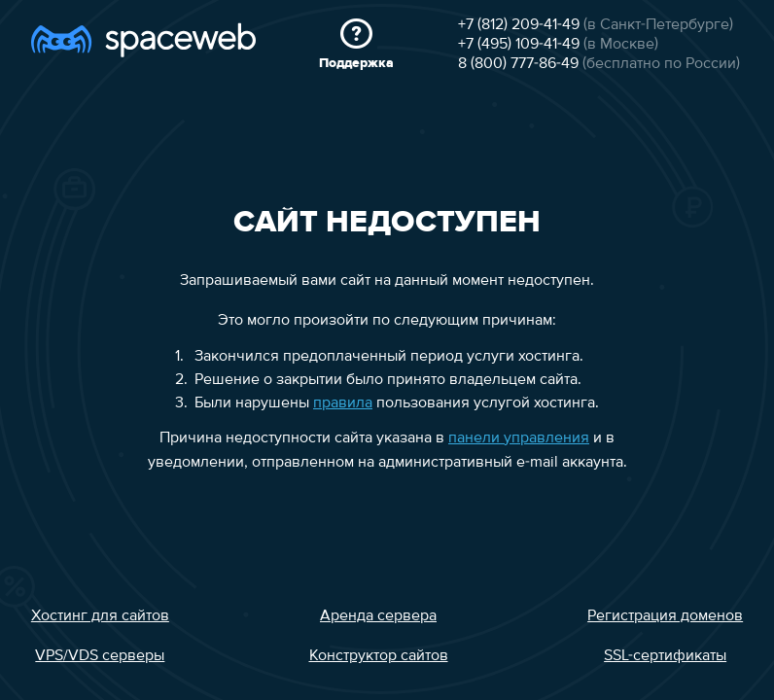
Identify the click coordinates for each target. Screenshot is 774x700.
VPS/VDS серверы (100, 656)
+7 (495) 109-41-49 (519, 45)
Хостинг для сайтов (100, 616)
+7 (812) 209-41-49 (519, 25)
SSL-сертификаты (665, 656)
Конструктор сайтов (379, 656)
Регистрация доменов (665, 616)
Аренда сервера (378, 616)
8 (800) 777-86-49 (518, 64)
